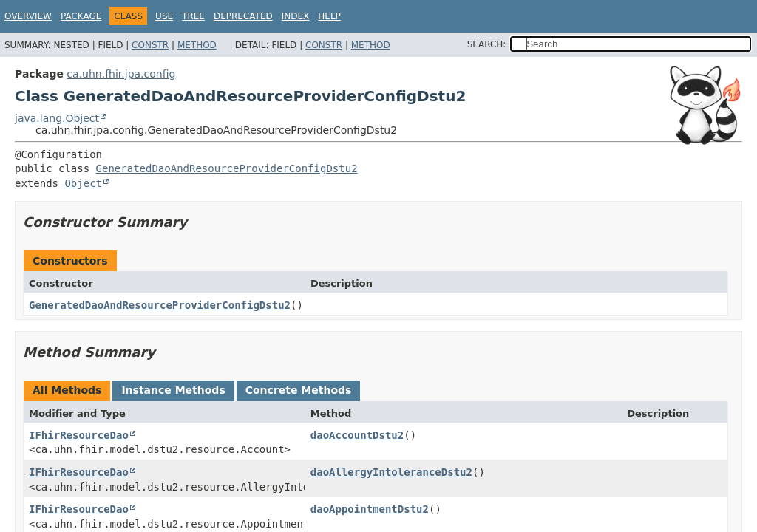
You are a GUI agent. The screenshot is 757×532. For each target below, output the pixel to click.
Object (83, 183)
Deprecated (243, 16)
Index (296, 16)
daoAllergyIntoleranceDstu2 (391, 472)
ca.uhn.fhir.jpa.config (121, 74)
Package (81, 16)
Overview (28, 16)
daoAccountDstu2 (357, 435)
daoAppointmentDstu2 (370, 509)
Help (329, 16)
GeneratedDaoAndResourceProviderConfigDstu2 (227, 168)
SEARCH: (487, 44)
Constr (150, 45)
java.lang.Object (57, 118)
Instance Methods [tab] (173, 390)
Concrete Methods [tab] (299, 390)
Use (164, 16)
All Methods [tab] (67, 390)
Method (197, 45)
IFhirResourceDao (79, 435)
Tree (193, 16)
